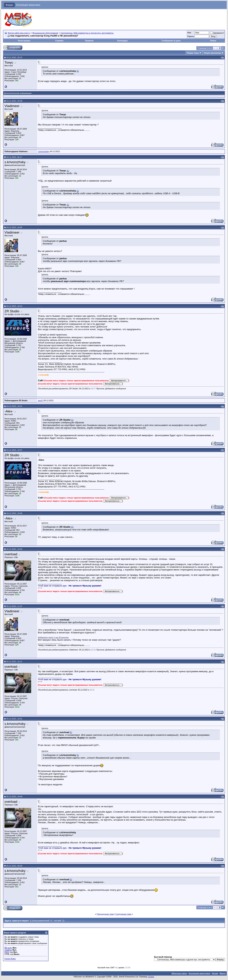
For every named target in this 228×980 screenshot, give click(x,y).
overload (11, 554)
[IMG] (7, 952)
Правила (89, 41)
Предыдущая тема (105, 914)
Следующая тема (123, 914)
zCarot (151, 977)
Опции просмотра (212, 53)
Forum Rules (10, 959)
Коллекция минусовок (28, 5)
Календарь (122, 41)
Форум (9, 5)
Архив (215, 973)
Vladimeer (12, 106)
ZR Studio (12, 311)
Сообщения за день (171, 41)
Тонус (9, 62)
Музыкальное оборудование (45, 33)
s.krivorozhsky (44, 152)
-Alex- (9, 411)
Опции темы (193, 53)
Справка (59, 41)
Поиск (213, 41)
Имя (189, 33)
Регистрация (24, 41)
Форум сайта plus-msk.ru (19, 33)
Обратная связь (179, 973)
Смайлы (8, 950)
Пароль (191, 36)
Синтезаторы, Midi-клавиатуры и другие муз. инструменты (87, 33)
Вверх (223, 973)
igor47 (40, 401)
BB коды (8, 948)
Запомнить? (217, 33)
